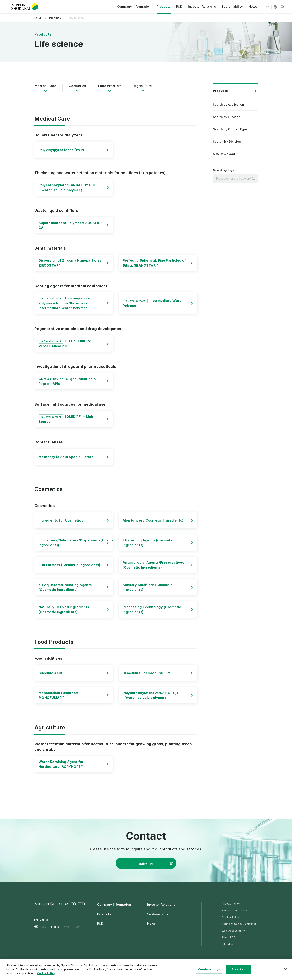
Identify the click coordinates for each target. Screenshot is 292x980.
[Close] (286, 969)
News (250, 7)
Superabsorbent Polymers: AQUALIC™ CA (71, 225)
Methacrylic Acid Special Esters (66, 457)
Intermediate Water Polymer (153, 303)
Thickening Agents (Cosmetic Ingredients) (148, 543)
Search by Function (227, 117)
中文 (67, 927)
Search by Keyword (226, 170)
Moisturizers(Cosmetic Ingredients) (153, 520)
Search (253, 179)
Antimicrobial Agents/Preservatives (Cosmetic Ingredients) (153, 565)
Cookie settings (209, 969)
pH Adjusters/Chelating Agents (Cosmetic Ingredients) (65, 587)
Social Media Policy (234, 911)
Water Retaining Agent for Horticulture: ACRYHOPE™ (61, 764)
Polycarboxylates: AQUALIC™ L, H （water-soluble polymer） (67, 187)
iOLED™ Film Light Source (67, 419)
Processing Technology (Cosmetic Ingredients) (152, 609)
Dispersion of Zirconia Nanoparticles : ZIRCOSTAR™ (71, 263)
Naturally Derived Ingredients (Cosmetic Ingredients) (64, 609)
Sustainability (230, 7)
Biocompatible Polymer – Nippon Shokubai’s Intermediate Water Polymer (64, 303)
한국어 (77, 927)
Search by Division (227, 142)
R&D (177, 7)
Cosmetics (77, 86)
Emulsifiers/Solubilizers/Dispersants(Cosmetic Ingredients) (78, 543)
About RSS (229, 937)
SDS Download (224, 154)
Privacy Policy (231, 904)
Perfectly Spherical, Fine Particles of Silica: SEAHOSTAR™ (154, 263)
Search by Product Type (230, 129)
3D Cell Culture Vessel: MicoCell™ (65, 343)
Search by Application (228, 104)
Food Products (110, 86)
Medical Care (46, 86)
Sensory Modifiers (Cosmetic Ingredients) (148, 587)
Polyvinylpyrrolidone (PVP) (61, 150)
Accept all (238, 969)
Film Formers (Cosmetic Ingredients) (69, 565)
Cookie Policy (231, 917)
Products (161, 7)
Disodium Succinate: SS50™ (146, 673)
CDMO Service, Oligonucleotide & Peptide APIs (67, 381)
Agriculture (143, 86)
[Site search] (280, 7)
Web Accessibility (233, 931)
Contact (45, 920)
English (56, 927)
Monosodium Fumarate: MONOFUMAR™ (59, 695)
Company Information (132, 7)
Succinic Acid (50, 673)
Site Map (228, 944)
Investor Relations (200, 7)
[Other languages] (273, 7)
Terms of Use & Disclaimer (239, 924)
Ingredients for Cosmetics (61, 520)
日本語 (43, 927)
